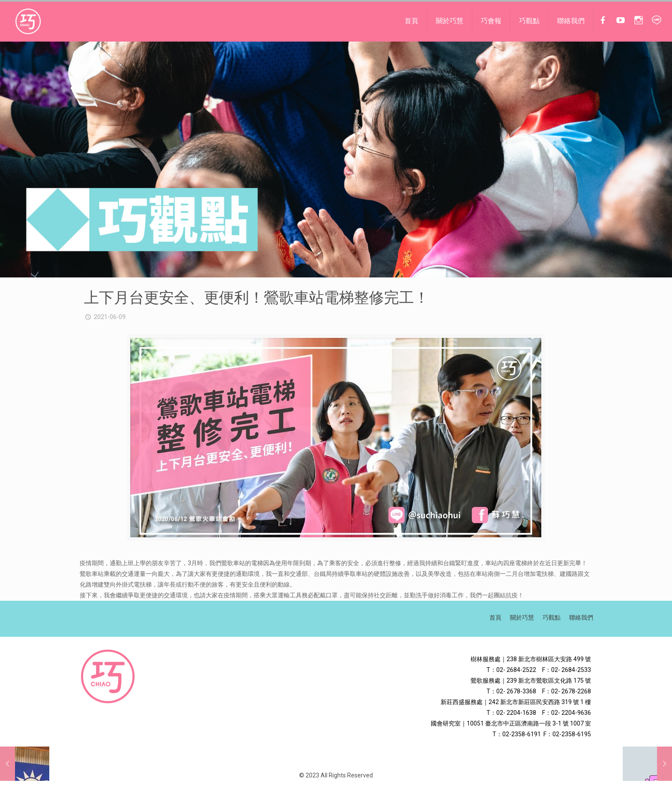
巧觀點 (552, 617)
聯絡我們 (581, 617)
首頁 (495, 617)
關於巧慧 (522, 617)
